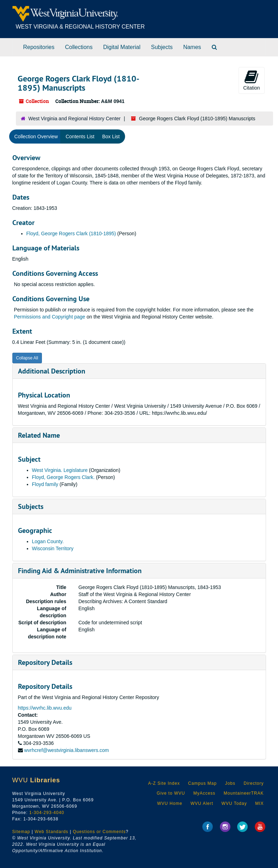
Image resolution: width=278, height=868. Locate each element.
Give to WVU (171, 793)
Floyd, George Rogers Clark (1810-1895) (71, 233)
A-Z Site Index (164, 783)
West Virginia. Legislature (60, 470)
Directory (254, 783)
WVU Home (170, 803)
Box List (111, 136)
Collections (79, 47)
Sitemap (21, 832)
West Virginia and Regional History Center (75, 119)
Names (192, 47)
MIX (259, 803)
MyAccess (205, 793)
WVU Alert (202, 803)
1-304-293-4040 (47, 813)
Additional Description (52, 371)
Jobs (230, 783)
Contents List (80, 136)
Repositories (39, 47)
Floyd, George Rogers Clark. (63, 477)
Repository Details (45, 662)
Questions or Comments (99, 832)
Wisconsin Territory (53, 548)
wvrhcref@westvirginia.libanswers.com (66, 750)
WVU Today (234, 803)
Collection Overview (36, 136)
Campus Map (202, 783)
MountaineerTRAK (244, 793)
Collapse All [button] (27, 358)
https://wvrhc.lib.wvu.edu (45, 708)
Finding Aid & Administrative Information (80, 571)
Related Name (39, 435)
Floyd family (45, 484)
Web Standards (51, 832)
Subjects (162, 47)
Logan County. (48, 541)
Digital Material (122, 47)
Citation (251, 80)
